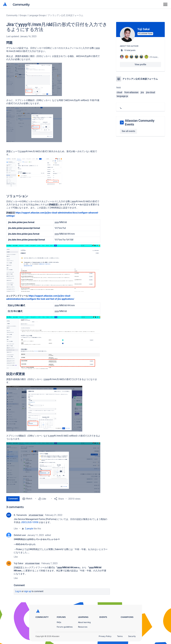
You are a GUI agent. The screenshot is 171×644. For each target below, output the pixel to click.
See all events (128, 131)
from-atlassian (131, 92)
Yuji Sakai (18, 563)
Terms (120, 636)
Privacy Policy (105, 636)
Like (16, 529)
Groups (23, 15)
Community (21, 4)
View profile (140, 64)
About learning (84, 622)
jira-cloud (150, 92)
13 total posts (130, 50)
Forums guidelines (65, 627)
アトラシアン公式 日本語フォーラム (66, 15)
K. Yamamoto (20, 515)
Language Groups (37, 15)
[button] (34, 79)
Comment (13, 499)
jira (142, 92)
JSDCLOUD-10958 (30, 522)
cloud (119, 92)
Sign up (28, 591)
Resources (83, 627)
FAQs (59, 622)
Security (132, 636)
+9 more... (154, 57)
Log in (18, 591)
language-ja (122, 96)
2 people (29, 529)
